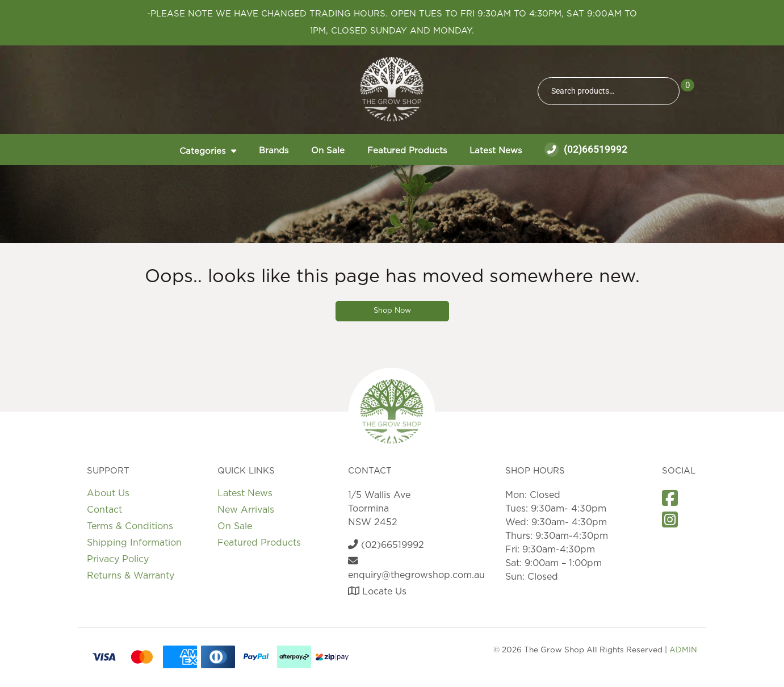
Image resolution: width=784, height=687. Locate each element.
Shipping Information (134, 543)
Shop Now (392, 311)
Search (666, 91)
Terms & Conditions (130, 526)
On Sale (328, 151)
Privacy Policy (118, 559)
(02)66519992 (586, 150)
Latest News (496, 151)
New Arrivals (246, 510)
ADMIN (683, 650)
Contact (104, 510)
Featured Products (407, 151)
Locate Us (377, 592)
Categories (202, 151)
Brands (274, 151)
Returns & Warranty (131, 576)
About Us (108, 493)
